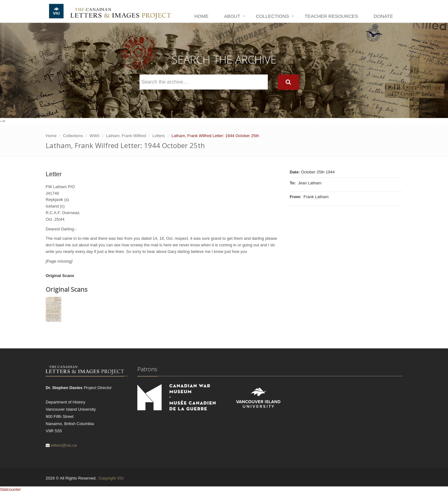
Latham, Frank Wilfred (126, 136)
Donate (383, 16)
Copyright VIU (111, 478)
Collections (272, 16)
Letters (159, 136)
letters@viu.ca (64, 445)
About (232, 16)
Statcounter (10, 489)
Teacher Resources (331, 16)
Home (201, 16)
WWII (94, 136)
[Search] (288, 82)
